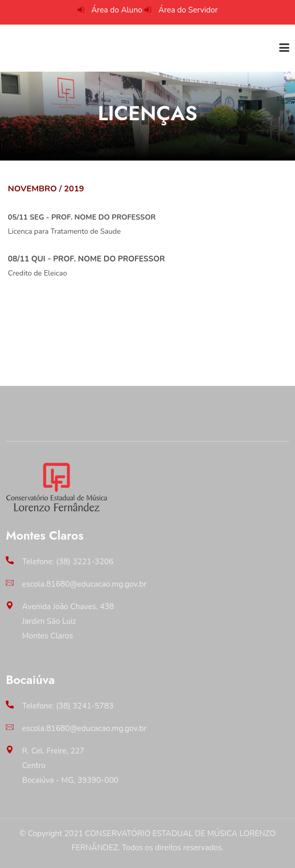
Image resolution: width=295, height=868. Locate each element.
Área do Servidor (188, 10)
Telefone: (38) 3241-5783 (68, 706)
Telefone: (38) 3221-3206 (68, 562)
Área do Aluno (117, 10)
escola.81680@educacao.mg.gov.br (84, 584)
